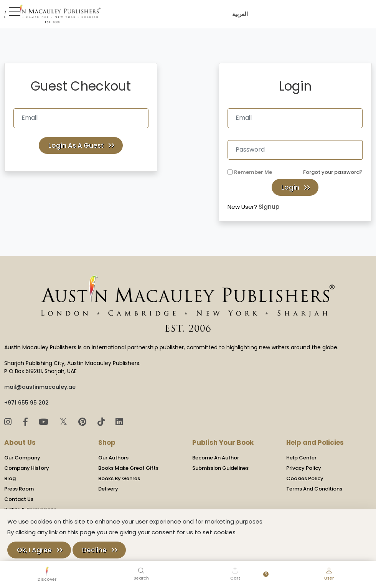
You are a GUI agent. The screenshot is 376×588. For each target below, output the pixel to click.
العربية (239, 14)
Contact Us (19, 499)
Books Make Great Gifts (128, 468)
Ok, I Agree (34, 550)
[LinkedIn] (119, 422)
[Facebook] (26, 422)
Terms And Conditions (314, 489)
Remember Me (253, 172)
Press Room (19, 489)
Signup (269, 207)
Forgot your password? (333, 172)
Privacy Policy (304, 468)
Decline (94, 550)
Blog (10, 478)
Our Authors (113, 458)
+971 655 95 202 (26, 403)
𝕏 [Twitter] (65, 422)
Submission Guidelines (220, 468)
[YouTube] (45, 422)
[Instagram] (9, 422)
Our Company (22, 458)
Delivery (108, 489)
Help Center (301, 458)
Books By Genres (119, 478)
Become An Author (216, 458)
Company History (27, 468)
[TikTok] (102, 422)
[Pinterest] (83, 422)
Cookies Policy (305, 478)
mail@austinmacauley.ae (40, 387)
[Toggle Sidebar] (13, 11)
